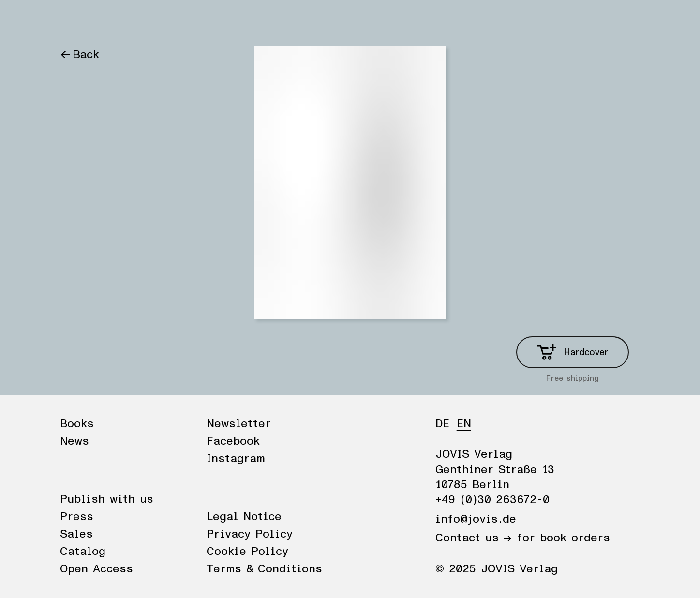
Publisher (170, 20)
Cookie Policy (247, 552)
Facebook (233, 441)
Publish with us (107, 499)
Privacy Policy (250, 534)
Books (77, 20)
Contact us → (474, 538)
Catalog (83, 552)
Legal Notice (244, 517)
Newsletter (239, 424)
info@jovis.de (476, 519)
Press (77, 517)
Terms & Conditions (264, 569)
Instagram (236, 459)
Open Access (97, 569)
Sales (76, 534)
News (119, 20)
